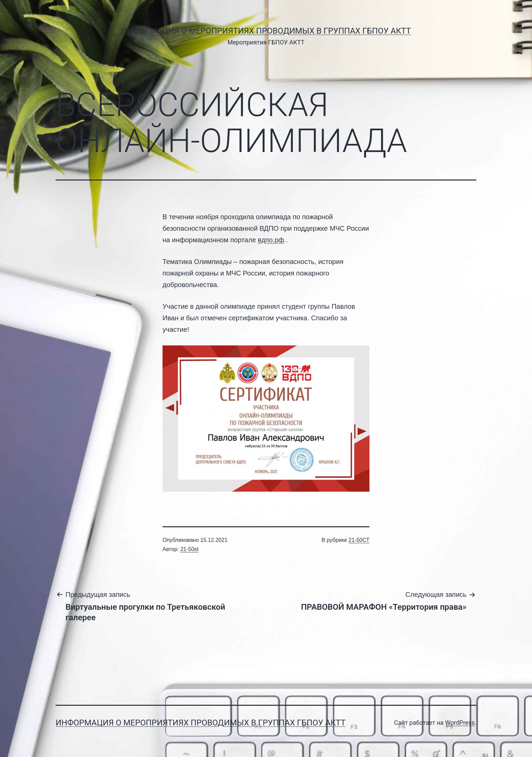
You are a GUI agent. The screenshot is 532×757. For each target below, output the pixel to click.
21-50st (189, 549)
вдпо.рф (271, 240)
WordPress (460, 723)
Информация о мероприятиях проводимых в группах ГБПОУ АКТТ (266, 31)
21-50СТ (359, 540)
